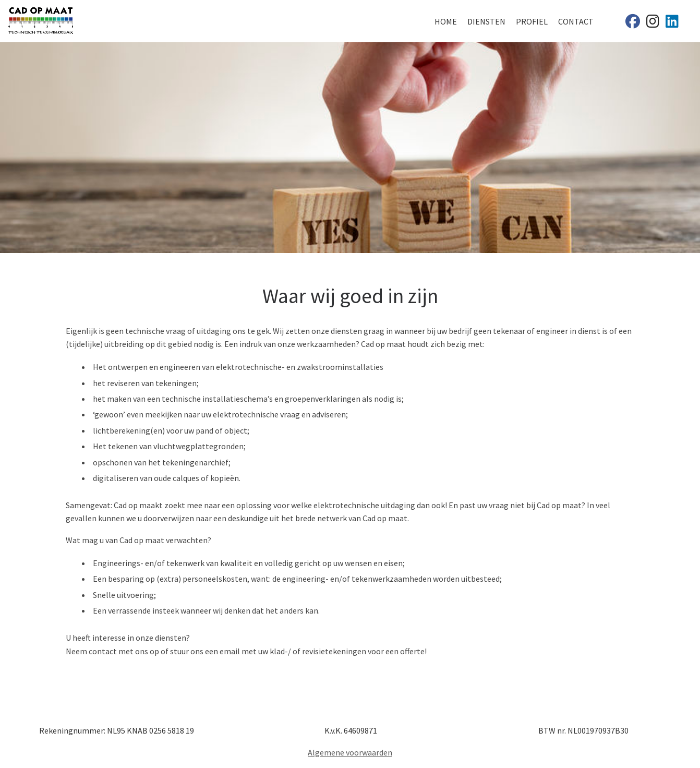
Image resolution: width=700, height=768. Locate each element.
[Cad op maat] (633, 23)
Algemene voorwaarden (350, 752)
